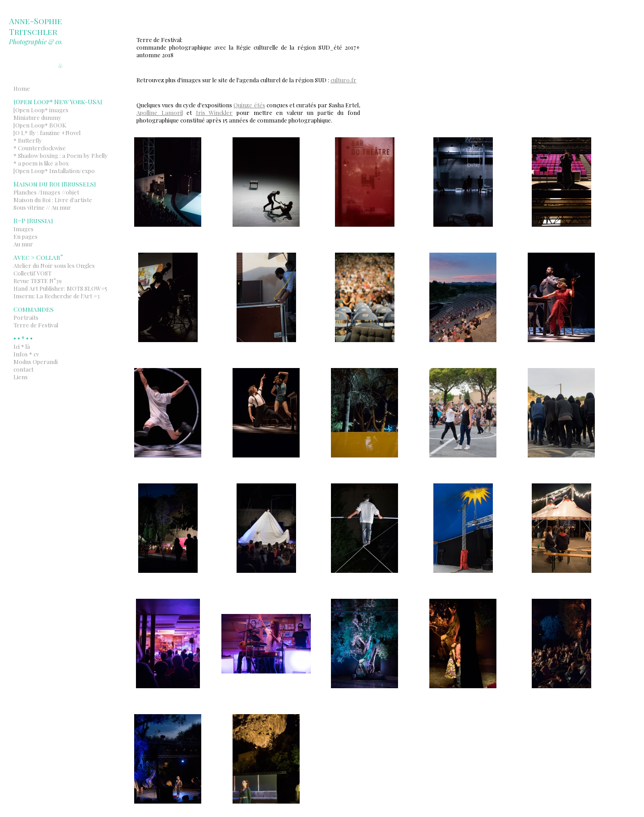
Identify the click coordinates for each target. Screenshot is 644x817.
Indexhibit (72, 389)
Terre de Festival (36, 325)
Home (22, 88)
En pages (25, 236)
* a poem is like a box (41, 163)
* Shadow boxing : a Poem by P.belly (61, 155)
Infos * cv (26, 354)
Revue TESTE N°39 (38, 281)
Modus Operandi (36, 362)
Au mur (23, 244)
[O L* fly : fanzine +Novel (47, 133)
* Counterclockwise (40, 148)
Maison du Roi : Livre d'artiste (53, 200)
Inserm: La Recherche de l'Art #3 (57, 296)
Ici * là (22, 346)
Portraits (26, 317)
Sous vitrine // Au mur (42, 207)
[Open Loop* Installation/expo (54, 171)
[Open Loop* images (41, 110)
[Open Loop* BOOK (40, 125)
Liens (21, 377)
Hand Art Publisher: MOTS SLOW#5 (60, 288)
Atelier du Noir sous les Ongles (54, 265)
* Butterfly (28, 140)
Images (23, 229)
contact (23, 369)
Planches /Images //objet (46, 192)
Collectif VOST (32, 273)
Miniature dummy (37, 117)
